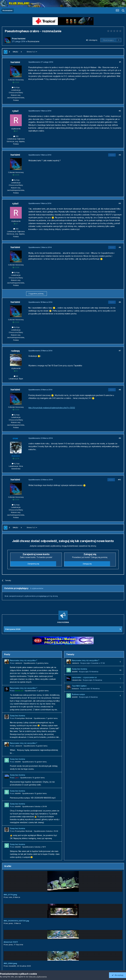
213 (16, 136)
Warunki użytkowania (38, 977)
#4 (120, 203)
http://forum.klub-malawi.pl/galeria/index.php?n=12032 (52, 408)
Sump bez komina (17, 716)
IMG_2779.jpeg (10, 895)
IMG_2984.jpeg (10, 963)
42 (16, 376)
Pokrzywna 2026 (13, 629)
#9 (120, 438)
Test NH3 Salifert (79, 686)
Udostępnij (92, 40)
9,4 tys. (16, 87)
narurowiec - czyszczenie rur (84, 677)
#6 (120, 302)
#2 (120, 111)
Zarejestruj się (33, 564)
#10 (119, 480)
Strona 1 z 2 (32, 52)
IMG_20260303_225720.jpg (16, 921)
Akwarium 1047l (11, 942)
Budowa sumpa (78, 694)
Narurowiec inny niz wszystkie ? (24, 660)
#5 (120, 247)
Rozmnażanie (34, 41)
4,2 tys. (16, 464)
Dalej (15, 52)
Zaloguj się (87, 564)
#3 (120, 155)
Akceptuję (117, 975)
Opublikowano (36, 663)
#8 (120, 390)
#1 (120, 62)
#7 (120, 351)
